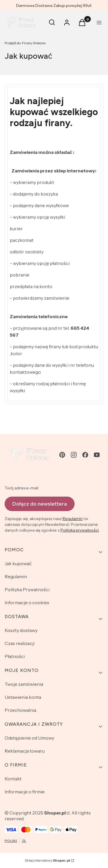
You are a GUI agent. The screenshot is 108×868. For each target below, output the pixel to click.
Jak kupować (18, 563)
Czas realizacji (20, 643)
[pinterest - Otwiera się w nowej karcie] (62, 455)
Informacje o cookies (27, 602)
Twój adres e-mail (21, 488)
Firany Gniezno (25, 43)
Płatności (15, 656)
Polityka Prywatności (27, 589)
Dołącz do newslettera (40, 504)
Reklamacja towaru (25, 751)
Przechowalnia (20, 710)
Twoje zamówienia (24, 684)
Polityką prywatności (80, 530)
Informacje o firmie (25, 792)
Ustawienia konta (23, 697)
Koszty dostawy (21, 630)
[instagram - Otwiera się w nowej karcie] (74, 455)
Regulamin (73, 519)
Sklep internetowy (48, 860)
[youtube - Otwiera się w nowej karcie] (97, 455)
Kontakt (13, 779)
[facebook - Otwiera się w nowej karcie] (85, 455)
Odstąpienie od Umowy (29, 738)
